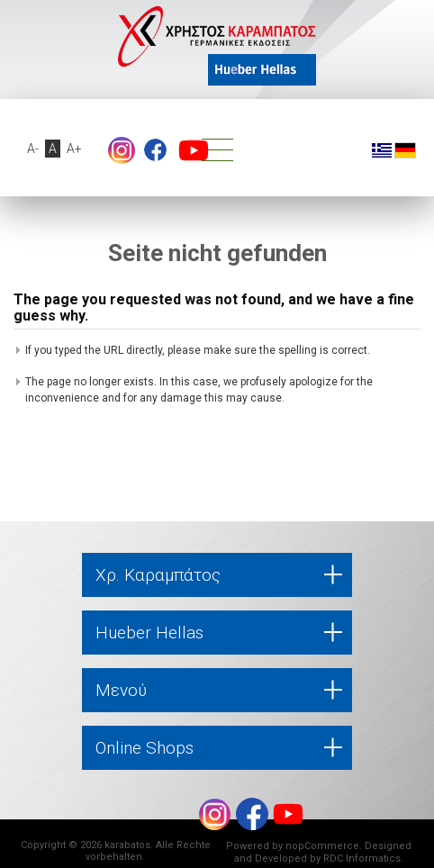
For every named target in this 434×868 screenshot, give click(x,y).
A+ (74, 149)
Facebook (155, 150)
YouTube (194, 150)
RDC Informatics (362, 859)
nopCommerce (322, 846)
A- (33, 149)
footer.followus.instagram (122, 150)
